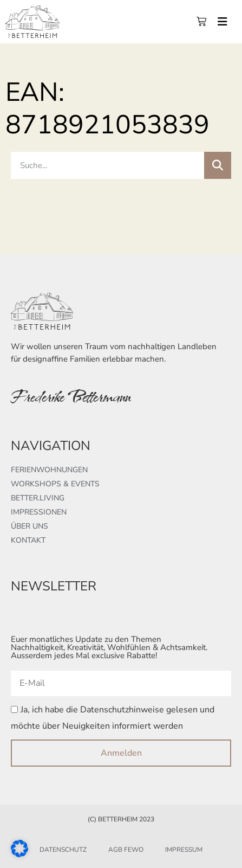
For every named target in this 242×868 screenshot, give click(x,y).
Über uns (30, 526)
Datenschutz (63, 850)
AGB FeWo (126, 850)
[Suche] (218, 165)
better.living (38, 498)
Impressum (184, 850)
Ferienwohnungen (49, 470)
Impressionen (39, 512)
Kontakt (28, 540)
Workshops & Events (55, 484)
